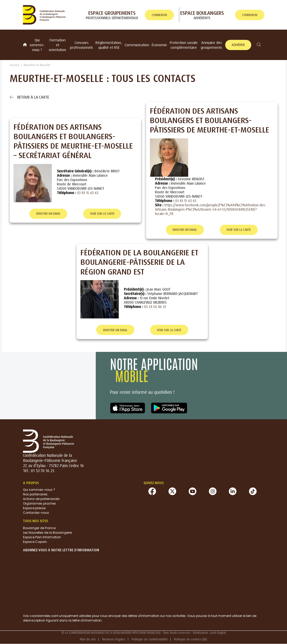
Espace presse (34, 508)
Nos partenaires (35, 494)
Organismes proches (39, 504)
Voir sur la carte (102, 214)
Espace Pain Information (42, 537)
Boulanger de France (39, 528)
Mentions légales (114, 640)
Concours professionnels (81, 45)
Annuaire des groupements (211, 45)
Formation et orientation (57, 45)
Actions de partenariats (41, 499)
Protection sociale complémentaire (184, 45)
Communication (137, 45)
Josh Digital (218, 633)
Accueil (14, 65)
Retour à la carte (29, 97)
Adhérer (238, 45)
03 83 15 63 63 (88, 193)
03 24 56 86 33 (155, 307)
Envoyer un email (48, 214)
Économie (159, 45)
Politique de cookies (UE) (190, 640)
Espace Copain (35, 542)
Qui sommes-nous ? (37, 45)
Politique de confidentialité (150, 640)
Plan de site (88, 640)
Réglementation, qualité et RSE (109, 45)
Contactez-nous (36, 513)
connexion (159, 15)
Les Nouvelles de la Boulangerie (47, 533)
